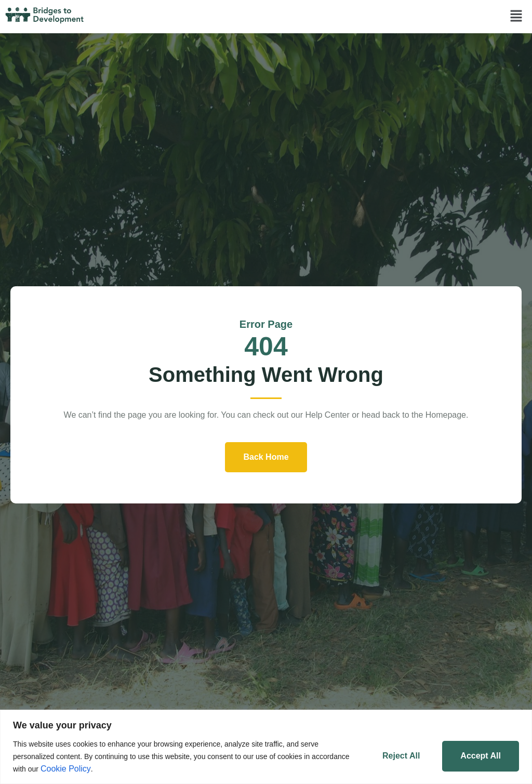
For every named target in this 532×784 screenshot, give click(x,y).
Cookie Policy (66, 769)
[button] (516, 17)
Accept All (481, 756)
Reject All (401, 756)
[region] (266, 747)
